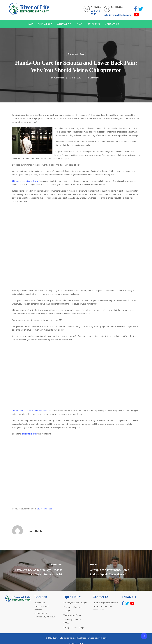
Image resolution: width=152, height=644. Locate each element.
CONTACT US (112, 24)
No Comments (93, 78)
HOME (30, 24)
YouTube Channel (45, 509)
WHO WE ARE (45, 24)
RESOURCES (94, 24)
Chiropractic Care (76, 54)
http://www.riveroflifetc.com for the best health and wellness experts (76, 245)
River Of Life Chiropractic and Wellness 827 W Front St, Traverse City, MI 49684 (45, 610)
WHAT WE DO (64, 24)
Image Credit (98, 610)
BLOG (79, 24)
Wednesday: (69, 615)
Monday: (68, 603)
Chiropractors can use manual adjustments (31, 411)
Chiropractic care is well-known (26, 181)
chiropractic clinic (29, 434)
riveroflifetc (59, 78)
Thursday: (68, 620)
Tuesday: (68, 607)
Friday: (67, 627)
